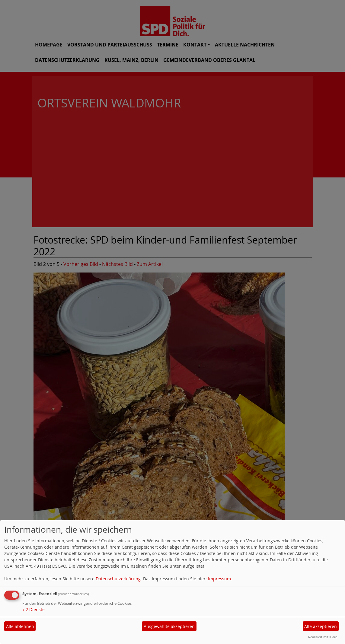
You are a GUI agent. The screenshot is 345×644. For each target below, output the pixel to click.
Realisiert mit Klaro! (323, 637)
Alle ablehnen (20, 626)
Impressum (219, 579)
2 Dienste (34, 609)
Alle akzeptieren (321, 626)
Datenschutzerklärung (118, 579)
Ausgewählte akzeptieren (169, 626)
